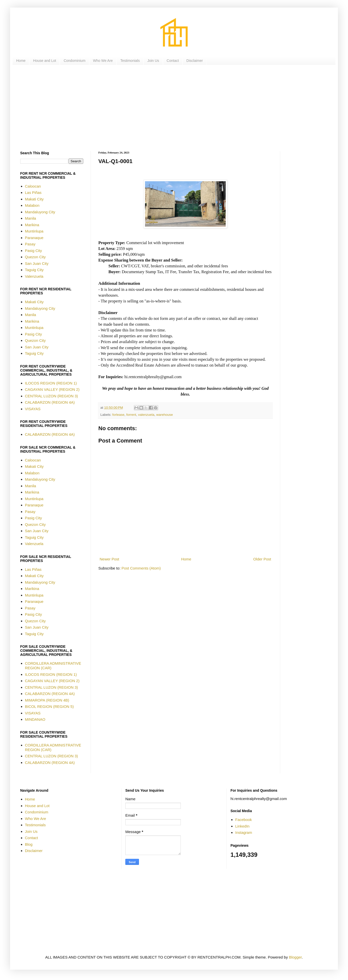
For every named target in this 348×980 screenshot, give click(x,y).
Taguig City (34, 270)
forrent (131, 415)
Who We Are (103, 61)
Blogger (295, 957)
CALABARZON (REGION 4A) (50, 402)
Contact (173, 61)
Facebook (244, 820)
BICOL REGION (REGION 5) (49, 706)
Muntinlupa (34, 231)
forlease (118, 415)
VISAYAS (33, 409)
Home (21, 61)
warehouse (164, 415)
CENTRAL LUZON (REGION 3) (51, 396)
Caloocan (33, 186)
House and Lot (45, 61)
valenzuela (146, 415)
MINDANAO (35, 719)
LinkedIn (242, 826)
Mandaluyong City (40, 212)
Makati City (34, 199)
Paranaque (34, 238)
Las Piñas (33, 192)
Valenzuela (34, 276)
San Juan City (37, 263)
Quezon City (35, 257)
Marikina (32, 225)
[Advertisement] (171, 108)
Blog (29, 844)
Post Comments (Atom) (141, 568)
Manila (31, 218)
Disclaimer (195, 61)
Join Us (153, 61)
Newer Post (109, 559)
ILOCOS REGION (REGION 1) (51, 383)
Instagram (244, 832)
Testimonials (130, 61)
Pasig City (34, 251)
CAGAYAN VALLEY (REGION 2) (52, 389)
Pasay (30, 244)
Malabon (32, 205)
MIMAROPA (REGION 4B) (47, 700)
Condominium (74, 61)
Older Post (262, 559)
